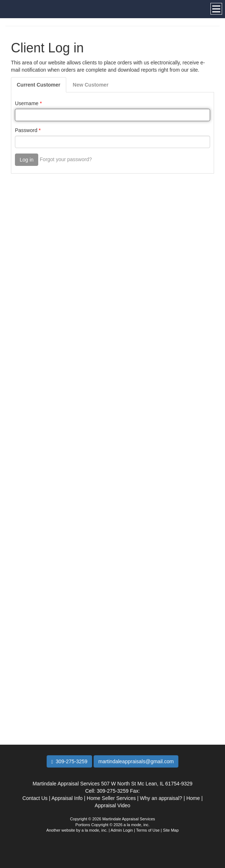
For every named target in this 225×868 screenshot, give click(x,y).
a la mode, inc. (95, 830)
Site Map (171, 830)
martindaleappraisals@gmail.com (136, 761)
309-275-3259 (69, 762)
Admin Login (122, 830)
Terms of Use (148, 830)
